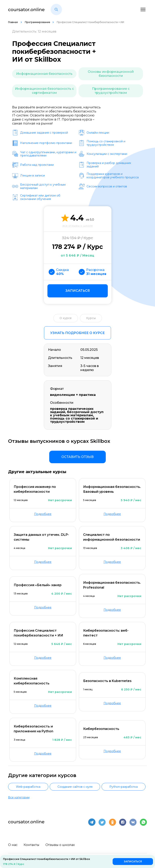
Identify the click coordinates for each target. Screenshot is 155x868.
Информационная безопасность (44, 74)
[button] (56, 10)
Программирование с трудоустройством (111, 91)
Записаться (78, 291)
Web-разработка (28, 787)
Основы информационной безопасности (111, 74)
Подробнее (43, 514)
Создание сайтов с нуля (75, 787)
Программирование (38, 22)
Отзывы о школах (60, 845)
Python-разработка (124, 787)
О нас (13, 845)
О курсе (66, 318)
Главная (13, 22)
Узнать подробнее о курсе (77, 333)
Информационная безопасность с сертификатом (44, 91)
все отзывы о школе (78, 226)
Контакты (31, 845)
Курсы (91, 318)
